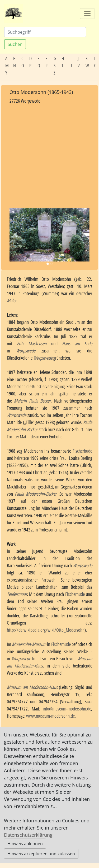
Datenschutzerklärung (28, 835)
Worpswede (26, 351)
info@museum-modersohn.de (67, 709)
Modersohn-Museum (29, 644)
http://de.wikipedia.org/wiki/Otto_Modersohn (46, 630)
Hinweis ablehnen (25, 844)
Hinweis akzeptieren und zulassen (41, 854)
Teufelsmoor (17, 594)
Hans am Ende (77, 343)
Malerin (20, 401)
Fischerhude (82, 451)
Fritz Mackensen (32, 343)
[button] (15, 235)
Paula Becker (40, 401)
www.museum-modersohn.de (50, 716)
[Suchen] (45, 32)
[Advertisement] (49, 156)
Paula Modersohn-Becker (36, 494)
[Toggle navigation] (87, 14)
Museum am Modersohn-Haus (32, 687)
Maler (12, 300)
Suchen (15, 44)
